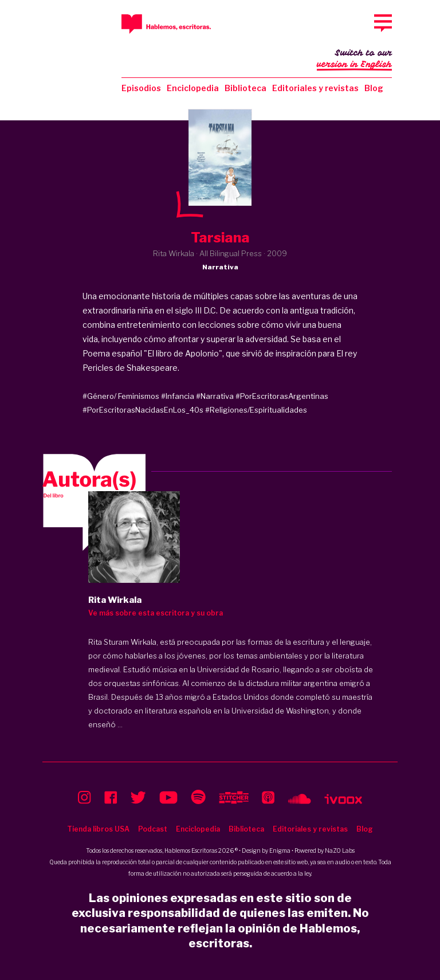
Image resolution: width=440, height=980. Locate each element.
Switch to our (354, 60)
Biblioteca (245, 88)
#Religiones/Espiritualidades (256, 410)
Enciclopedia (193, 88)
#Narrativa (215, 396)
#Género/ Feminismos (121, 396)
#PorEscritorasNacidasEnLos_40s (143, 410)
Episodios (141, 88)
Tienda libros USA (98, 829)
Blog (374, 88)
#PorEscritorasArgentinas (282, 396)
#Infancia (178, 396)
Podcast (153, 829)
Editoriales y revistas (315, 88)
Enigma (280, 850)
